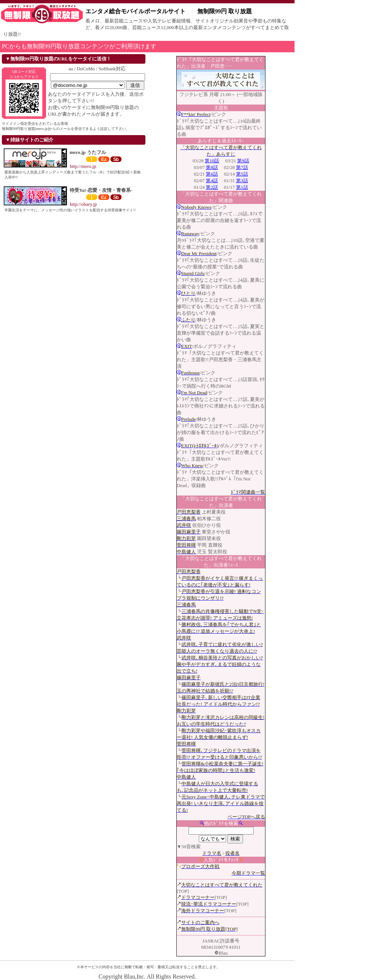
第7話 (242, 167)
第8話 (212, 167)
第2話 (212, 187)
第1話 (242, 187)
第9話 (243, 161)
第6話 (212, 174)
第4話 (212, 181)
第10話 (212, 161)
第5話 (242, 174)
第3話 (242, 181)
